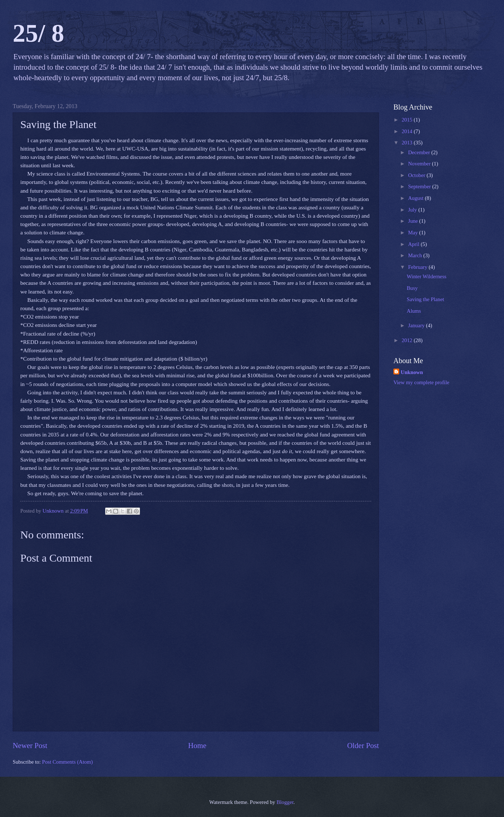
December (420, 152)
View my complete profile (421, 382)
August (416, 198)
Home (197, 746)
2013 (408, 143)
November (420, 164)
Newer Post (30, 746)
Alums (414, 311)
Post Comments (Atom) (67, 762)
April (414, 244)
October (417, 175)
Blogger (285, 802)
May (414, 233)
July (413, 210)
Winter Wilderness (427, 276)
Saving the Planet (425, 299)
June (414, 221)
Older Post (363, 746)
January (417, 325)
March (416, 255)
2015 (408, 120)
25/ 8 (38, 33)
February (418, 267)
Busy (412, 288)
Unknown (412, 372)
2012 (408, 340)
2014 (408, 131)
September (420, 186)
